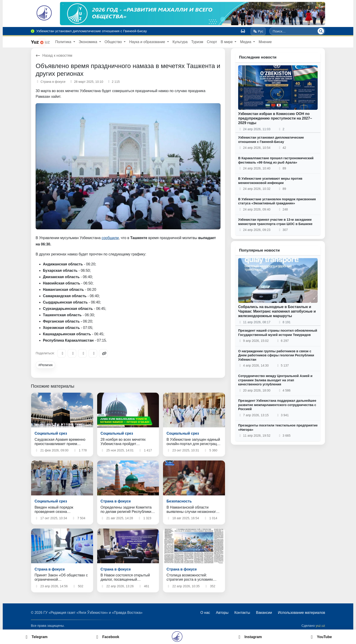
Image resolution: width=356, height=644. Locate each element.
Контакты (242, 613)
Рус (258, 31)
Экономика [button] (89, 42)
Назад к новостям (54, 55)
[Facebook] (72, 353)
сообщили (110, 238)
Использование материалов (302, 613)
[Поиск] (321, 31)
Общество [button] (114, 42)
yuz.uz (320, 626)
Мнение (265, 42)
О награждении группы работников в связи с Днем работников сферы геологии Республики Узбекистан (276, 355)
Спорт (212, 42)
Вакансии (264, 613)
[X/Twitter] (82, 353)
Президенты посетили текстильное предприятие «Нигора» (278, 427)
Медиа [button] (246, 42)
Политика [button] (64, 42)
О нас (205, 613)
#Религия (45, 365)
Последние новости (258, 57)
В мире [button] (227, 42)
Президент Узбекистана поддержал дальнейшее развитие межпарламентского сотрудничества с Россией (277, 405)
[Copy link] (103, 353)
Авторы (222, 613)
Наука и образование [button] (148, 42)
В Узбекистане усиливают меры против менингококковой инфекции (270, 181)
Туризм (197, 42)
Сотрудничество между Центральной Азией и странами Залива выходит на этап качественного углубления (275, 380)
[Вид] (243, 31)
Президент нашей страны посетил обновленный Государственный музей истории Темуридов (278, 333)
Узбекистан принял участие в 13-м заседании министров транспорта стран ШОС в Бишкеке (275, 222)
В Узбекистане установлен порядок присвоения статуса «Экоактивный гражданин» (277, 201)
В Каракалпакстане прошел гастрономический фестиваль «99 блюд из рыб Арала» (276, 160)
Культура (180, 42)
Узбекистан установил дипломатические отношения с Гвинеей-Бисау (271, 140)
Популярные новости (259, 250)
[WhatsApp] (93, 353)
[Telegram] (62, 353)
